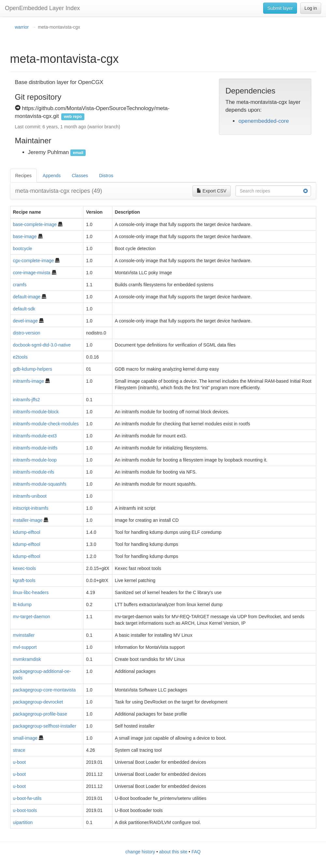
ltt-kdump (22, 605)
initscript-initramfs (31, 508)
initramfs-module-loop (35, 460)
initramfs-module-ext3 (35, 436)
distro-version (27, 333)
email (78, 153)
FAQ (196, 852)
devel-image (25, 321)
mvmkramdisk (27, 659)
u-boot (20, 762)
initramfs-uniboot (30, 496)
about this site (173, 852)
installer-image (28, 520)
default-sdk (24, 309)
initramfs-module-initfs (35, 448)
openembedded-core (264, 121)
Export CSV (212, 191)
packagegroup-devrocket (38, 702)
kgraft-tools (24, 580)
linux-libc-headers (31, 592)
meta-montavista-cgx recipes (59, 191)
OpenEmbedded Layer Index (42, 8)
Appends (52, 176)
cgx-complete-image (34, 261)
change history (140, 852)
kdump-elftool (27, 532)
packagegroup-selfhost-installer (45, 726)
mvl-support (25, 647)
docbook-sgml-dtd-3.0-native (42, 345)
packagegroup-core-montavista (44, 690)
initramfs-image (29, 381)
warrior (22, 27)
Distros (106, 176)
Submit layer (280, 8)
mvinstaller (24, 635)
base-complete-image (35, 224)
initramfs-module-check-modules (46, 424)
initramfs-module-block (36, 412)
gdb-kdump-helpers (33, 369)
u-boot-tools (25, 810)
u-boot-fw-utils (27, 798)
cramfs (20, 285)
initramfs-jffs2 (27, 400)
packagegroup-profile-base (40, 714)
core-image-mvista (32, 273)
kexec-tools (25, 568)
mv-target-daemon (32, 617)
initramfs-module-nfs (34, 472)
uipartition (23, 822)
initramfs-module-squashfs (40, 484)
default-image (27, 297)
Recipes (24, 176)
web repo (73, 117)
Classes (80, 176)
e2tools (20, 357)
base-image (25, 236)
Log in (311, 8)
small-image (25, 738)
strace (19, 750)
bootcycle (23, 249)
